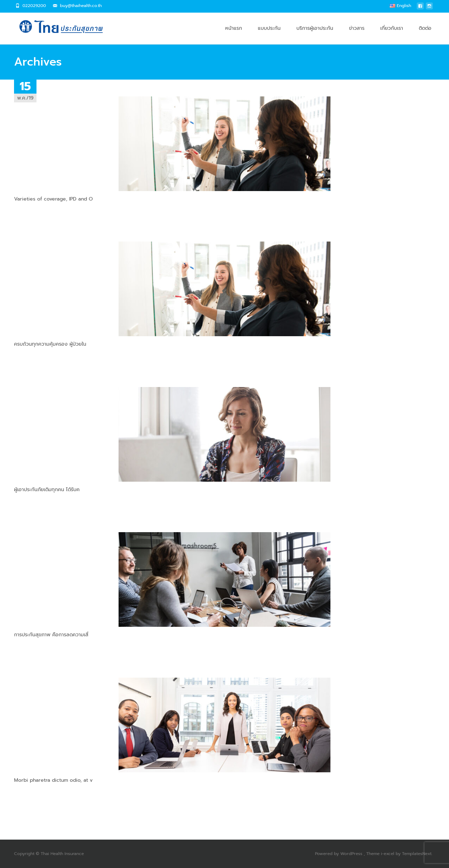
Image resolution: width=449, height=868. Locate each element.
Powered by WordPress (339, 854)
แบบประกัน (269, 34)
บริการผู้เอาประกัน (315, 34)
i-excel (388, 854)
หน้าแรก (234, 34)
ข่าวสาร (357, 34)
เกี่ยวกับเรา (392, 34)
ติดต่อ (425, 34)
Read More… (28, 212)
